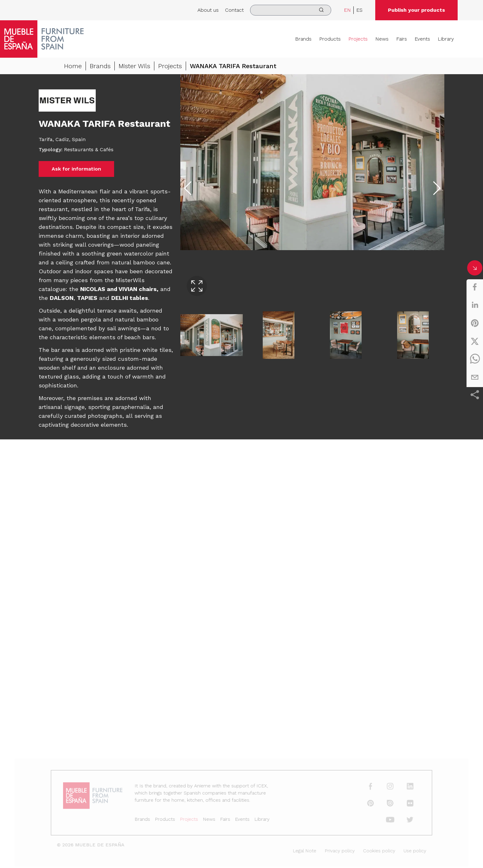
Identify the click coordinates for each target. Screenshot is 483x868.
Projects (358, 39)
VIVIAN (128, 289)
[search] (291, 10)
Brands (303, 39)
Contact (234, 10)
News (382, 39)
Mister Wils (134, 66)
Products (330, 39)
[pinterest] (475, 323)
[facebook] (475, 287)
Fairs (402, 39)
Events (422, 39)
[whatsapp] (475, 359)
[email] (475, 377)
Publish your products (416, 10)
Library (446, 39)
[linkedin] (475, 305)
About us (208, 10)
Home (73, 66)
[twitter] (475, 341)
